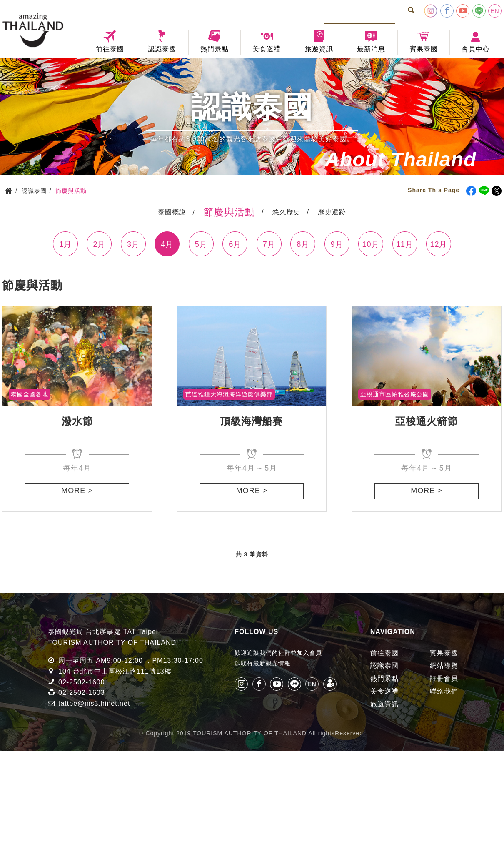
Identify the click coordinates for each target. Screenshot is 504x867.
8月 (303, 244)
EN (495, 11)
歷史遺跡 (332, 212)
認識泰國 (384, 665)
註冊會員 (444, 678)
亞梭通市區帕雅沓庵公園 (395, 394)
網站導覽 (444, 665)
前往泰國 (384, 653)
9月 (337, 244)
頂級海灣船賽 (252, 421)
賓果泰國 (444, 653)
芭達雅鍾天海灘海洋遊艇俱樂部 (229, 394)
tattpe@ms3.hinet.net (94, 703)
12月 (438, 244)
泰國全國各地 (30, 394)
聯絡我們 (444, 691)
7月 (269, 244)
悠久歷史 (287, 212)
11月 (405, 244)
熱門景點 (384, 678)
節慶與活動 (229, 212)
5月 (201, 244)
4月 (167, 244)
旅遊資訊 (384, 704)
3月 (133, 244)
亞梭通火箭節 (427, 421)
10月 (371, 244)
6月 (235, 244)
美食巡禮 (384, 691)
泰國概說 (172, 212)
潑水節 (77, 421)
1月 (65, 244)
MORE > (77, 491)
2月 (99, 244)
